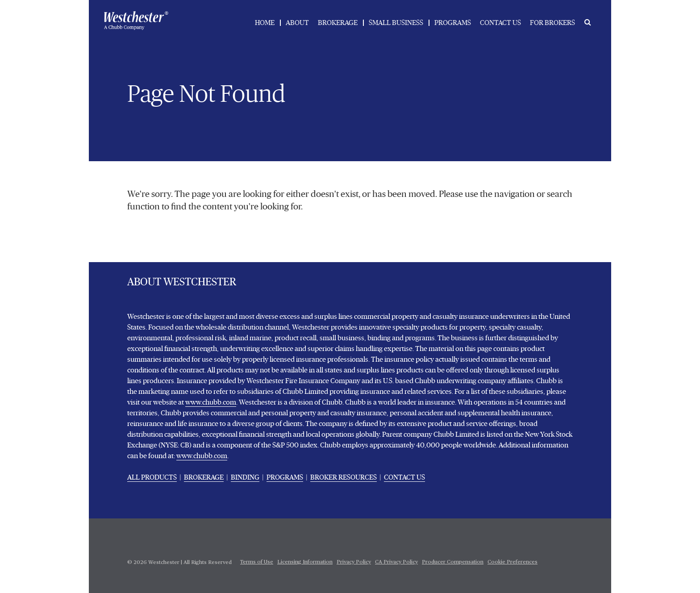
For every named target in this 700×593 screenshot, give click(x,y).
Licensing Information (305, 562)
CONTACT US (500, 23)
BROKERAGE (338, 23)
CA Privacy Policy (396, 562)
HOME (265, 23)
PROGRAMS (453, 23)
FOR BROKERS (552, 23)
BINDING (245, 477)
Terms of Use (257, 562)
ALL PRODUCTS (152, 477)
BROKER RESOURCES (344, 477)
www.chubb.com (211, 402)
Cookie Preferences (512, 562)
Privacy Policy (354, 562)
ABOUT (297, 23)
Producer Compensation (453, 562)
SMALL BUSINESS (396, 23)
